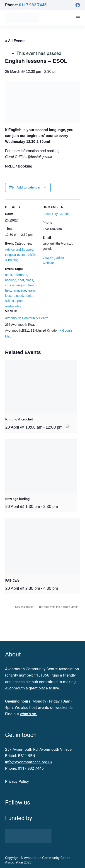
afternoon (21, 275)
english (21, 285)
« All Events (15, 41)
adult (9, 275)
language (19, 290)
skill (8, 301)
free (31, 285)
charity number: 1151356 (28, 675)
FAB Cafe (12, 580)
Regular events (16, 255)
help (8, 290)
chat (21, 280)
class (29, 280)
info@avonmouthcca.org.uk (29, 762)
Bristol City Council (56, 214)
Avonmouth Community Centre (27, 318)
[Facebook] (78, 5)
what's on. (29, 714)
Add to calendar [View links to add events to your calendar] (29, 187)
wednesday (13, 306)
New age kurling (18, 499)
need (20, 296)
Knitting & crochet (19, 419)
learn (31, 290)
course (10, 285)
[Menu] (78, 18)
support (18, 301)
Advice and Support (19, 250)
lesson (10, 296)
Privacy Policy (17, 781)
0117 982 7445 (33, 5)
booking (11, 280)
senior (29, 296)
